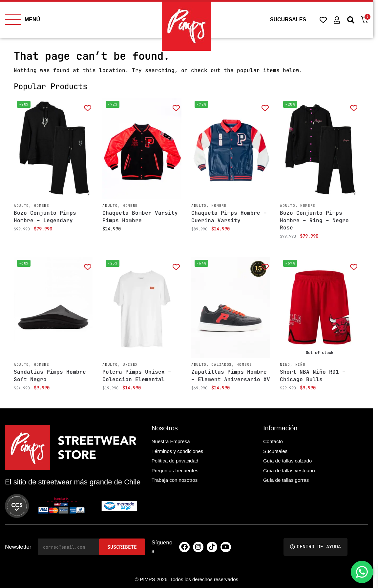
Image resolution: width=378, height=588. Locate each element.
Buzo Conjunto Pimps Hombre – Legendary (45, 216)
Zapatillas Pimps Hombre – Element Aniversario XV (231, 375)
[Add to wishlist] (87, 108)
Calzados (221, 364)
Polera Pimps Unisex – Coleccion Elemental (137, 375)
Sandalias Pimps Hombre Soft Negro (50, 375)
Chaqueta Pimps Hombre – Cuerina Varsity (229, 216)
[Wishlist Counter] (323, 20)
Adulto (21, 206)
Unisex (130, 364)
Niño (300, 364)
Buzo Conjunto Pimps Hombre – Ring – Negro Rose (314, 220)
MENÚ (32, 20)
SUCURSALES (288, 20)
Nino (285, 364)
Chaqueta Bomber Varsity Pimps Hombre (140, 216)
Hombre (41, 206)
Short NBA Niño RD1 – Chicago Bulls (313, 375)
